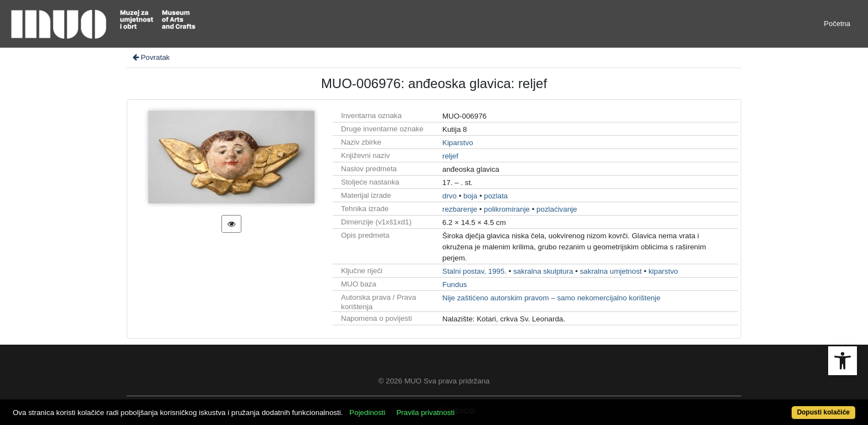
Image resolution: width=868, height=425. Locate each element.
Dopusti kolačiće (823, 412)
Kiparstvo (458, 143)
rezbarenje (460, 209)
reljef (450, 156)
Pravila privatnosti (425, 413)
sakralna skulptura (543, 271)
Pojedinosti (367, 413)
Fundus (454, 285)
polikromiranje (507, 209)
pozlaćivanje (557, 209)
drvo (449, 196)
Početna (837, 24)
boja (470, 196)
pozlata (496, 196)
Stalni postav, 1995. (474, 271)
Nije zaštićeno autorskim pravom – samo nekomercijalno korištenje (551, 298)
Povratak (151, 57)
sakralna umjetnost (611, 271)
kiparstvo (663, 271)
